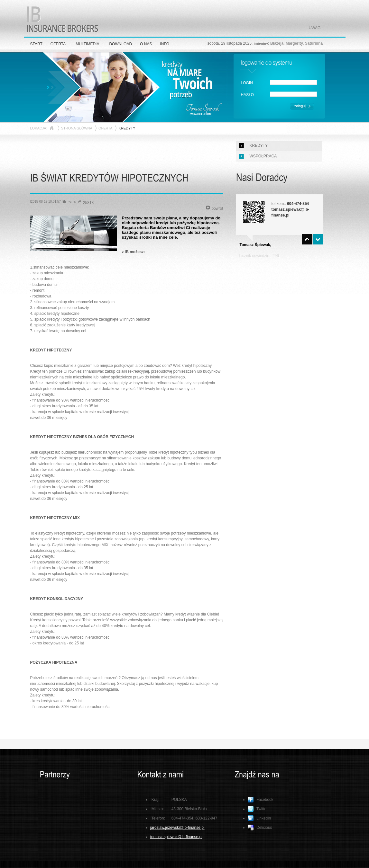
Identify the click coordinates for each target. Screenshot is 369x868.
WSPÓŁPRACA (263, 156)
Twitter (258, 809)
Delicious (260, 828)
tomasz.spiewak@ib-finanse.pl (176, 837)
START (36, 44)
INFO (165, 44)
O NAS (146, 44)
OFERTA (58, 44)
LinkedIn (259, 818)
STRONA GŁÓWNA (77, 128)
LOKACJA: (39, 128)
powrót (214, 208)
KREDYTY (259, 146)
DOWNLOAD (120, 44)
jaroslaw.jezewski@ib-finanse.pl (177, 828)
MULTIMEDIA (87, 44)
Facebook (261, 800)
